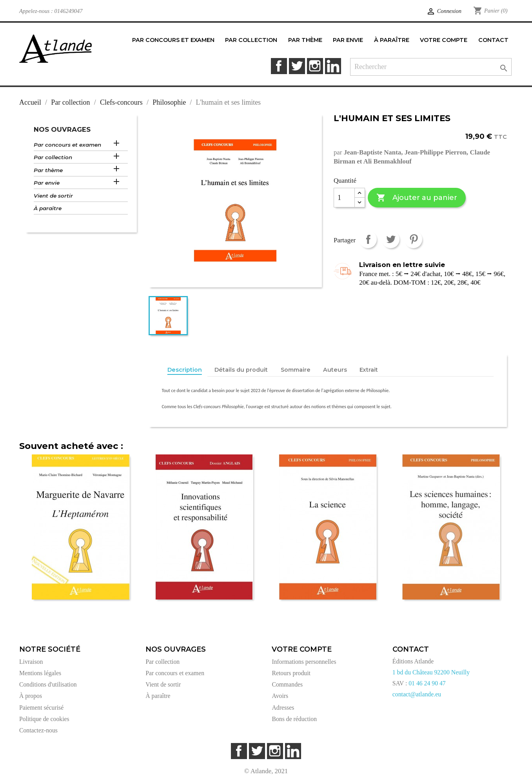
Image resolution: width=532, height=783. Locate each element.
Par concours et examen (67, 145)
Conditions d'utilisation (48, 684)
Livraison (31, 662)
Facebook (279, 66)
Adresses (283, 708)
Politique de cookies (44, 719)
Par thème (48, 170)
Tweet (391, 239)
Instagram (315, 66)
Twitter (297, 66)
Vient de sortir (53, 196)
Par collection (53, 157)
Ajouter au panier (417, 198)
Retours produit (291, 673)
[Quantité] (344, 198)
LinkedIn (333, 66)
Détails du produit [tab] (241, 370)
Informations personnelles (304, 662)
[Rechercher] (431, 67)
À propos (31, 696)
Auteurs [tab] (335, 370)
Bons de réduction (294, 719)
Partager (368, 239)
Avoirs (280, 696)
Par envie (47, 183)
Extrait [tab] (369, 370)
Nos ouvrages (62, 129)
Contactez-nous (38, 730)
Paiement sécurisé (41, 708)
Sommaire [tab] (296, 370)
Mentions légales (40, 673)
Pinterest (413, 239)
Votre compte (302, 649)
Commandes (287, 684)
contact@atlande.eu (417, 694)
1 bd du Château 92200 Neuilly (431, 672)
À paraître (48, 208)
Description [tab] (185, 370)
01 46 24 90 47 (427, 683)
